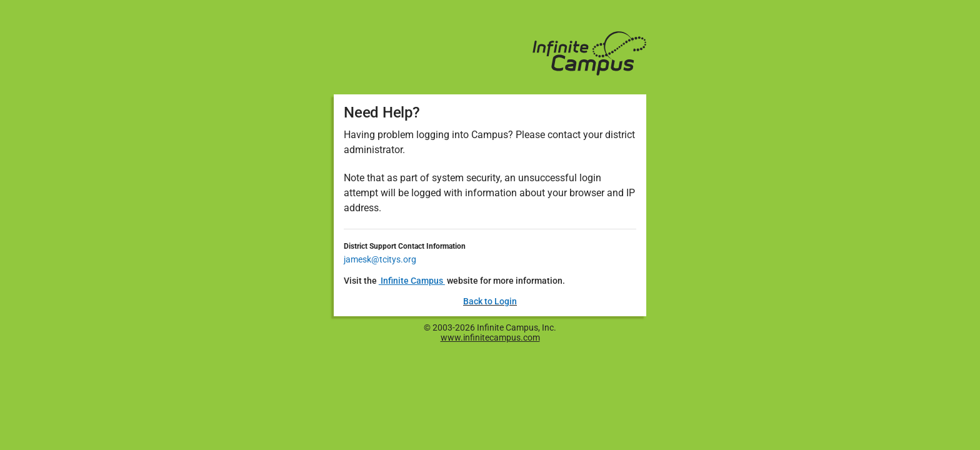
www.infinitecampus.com (490, 337)
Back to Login (490, 301)
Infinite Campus (412, 281)
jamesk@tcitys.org (380, 259)
